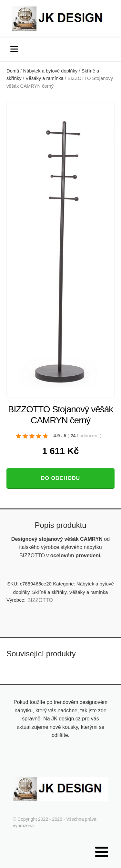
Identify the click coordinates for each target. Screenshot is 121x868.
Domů (13, 71)
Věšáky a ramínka (45, 78)
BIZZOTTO (40, 600)
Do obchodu (60, 478)
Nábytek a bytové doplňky (50, 71)
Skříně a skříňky (49, 592)
